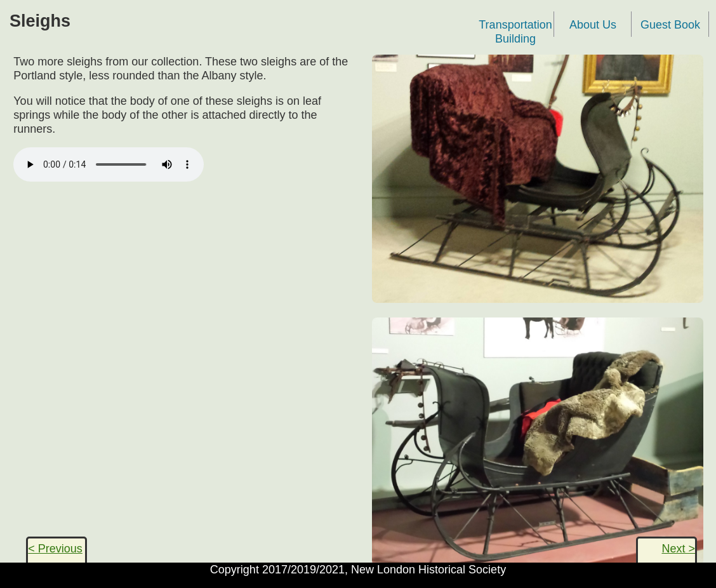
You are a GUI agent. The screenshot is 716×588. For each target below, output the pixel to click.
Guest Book (670, 25)
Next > (678, 549)
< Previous (55, 549)
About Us (593, 25)
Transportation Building (515, 28)
